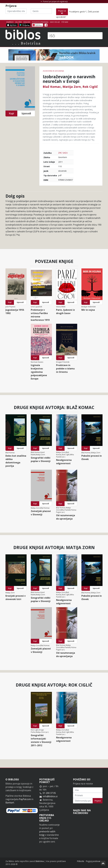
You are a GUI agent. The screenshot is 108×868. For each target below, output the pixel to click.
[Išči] (75, 36)
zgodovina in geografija (53, 71)
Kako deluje (55, 22)
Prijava (98, 801)
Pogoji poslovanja (94, 861)
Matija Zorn (72, 87)
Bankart (10, 803)
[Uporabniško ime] (16, 11)
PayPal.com (25, 799)
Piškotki (81, 861)
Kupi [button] (11, 113)
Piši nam (65, 22)
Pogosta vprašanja (40, 22)
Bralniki (27, 22)
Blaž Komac (52, 87)
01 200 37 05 (49, 793)
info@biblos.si (50, 796)
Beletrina (40, 861)
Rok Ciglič (90, 87)
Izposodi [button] (26, 113)
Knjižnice (10, 22)
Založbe (18, 22)
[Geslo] (41, 11)
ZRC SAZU (63, 153)
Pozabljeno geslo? (77, 12)
